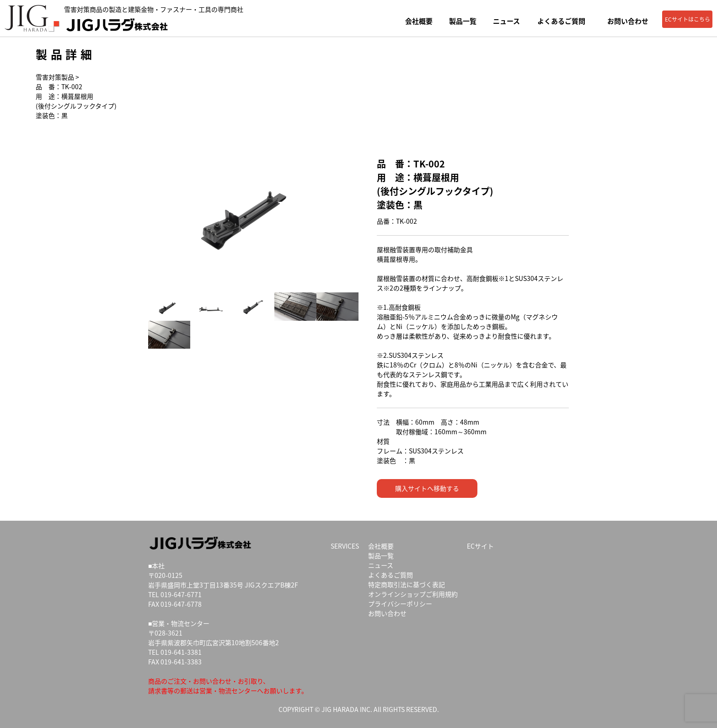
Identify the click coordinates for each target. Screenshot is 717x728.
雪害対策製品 (55, 77)
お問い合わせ (628, 21)
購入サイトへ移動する (427, 488)
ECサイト (480, 546)
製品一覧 (463, 21)
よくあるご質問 (561, 21)
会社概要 (419, 21)
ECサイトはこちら (688, 19)
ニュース (506, 21)
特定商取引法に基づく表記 (407, 584)
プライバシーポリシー (400, 604)
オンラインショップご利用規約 (413, 594)
